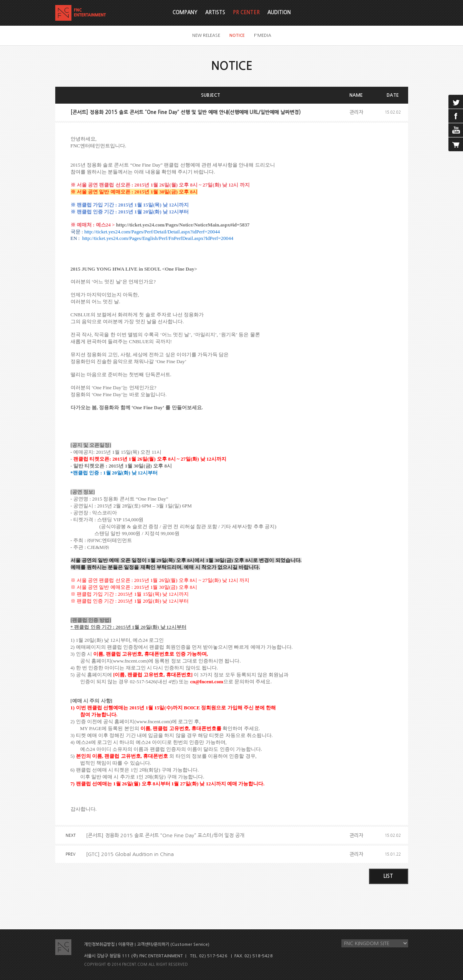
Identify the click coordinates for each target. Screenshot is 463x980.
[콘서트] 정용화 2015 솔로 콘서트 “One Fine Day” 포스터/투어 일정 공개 (165, 835)
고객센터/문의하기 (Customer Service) (173, 944)
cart (456, 144)
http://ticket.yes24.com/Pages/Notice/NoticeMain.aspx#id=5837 (183, 225)
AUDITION (279, 12)
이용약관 (126, 944)
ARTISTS (215, 12)
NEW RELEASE (206, 36)
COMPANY (185, 12)
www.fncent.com (130, 661)
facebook (456, 116)
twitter (456, 102)
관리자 (356, 112)
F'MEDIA (263, 36)
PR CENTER (246, 12)
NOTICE (237, 36)
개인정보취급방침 (99, 944)
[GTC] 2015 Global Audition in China (130, 854)
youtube (456, 130)
